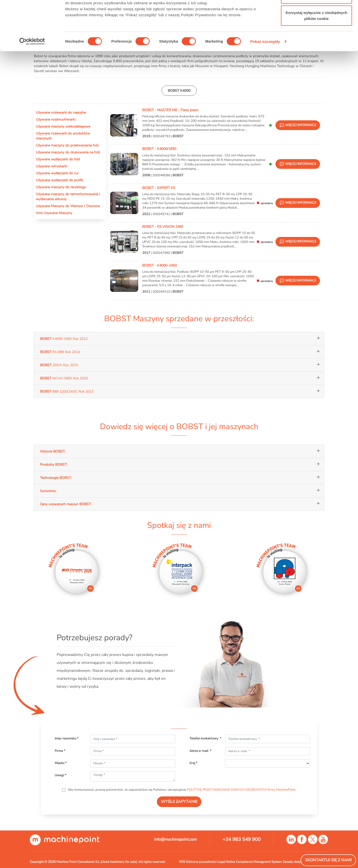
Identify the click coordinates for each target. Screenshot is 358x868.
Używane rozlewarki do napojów (61, 112)
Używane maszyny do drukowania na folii (68, 152)
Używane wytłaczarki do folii (58, 159)
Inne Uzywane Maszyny (54, 213)
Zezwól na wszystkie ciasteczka (316, 13)
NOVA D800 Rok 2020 (64, 378)
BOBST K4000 (179, 91)
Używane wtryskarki (51, 166)
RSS (182, 862)
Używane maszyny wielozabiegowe (63, 126)
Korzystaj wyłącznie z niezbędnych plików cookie (316, 49)
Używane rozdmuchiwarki (56, 119)
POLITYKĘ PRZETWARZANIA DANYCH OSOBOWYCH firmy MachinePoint (241, 790)
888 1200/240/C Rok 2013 (67, 391)
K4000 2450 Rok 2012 (64, 339)
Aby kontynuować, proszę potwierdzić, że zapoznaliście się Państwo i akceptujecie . (182, 790)
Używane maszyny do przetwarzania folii (67, 145)
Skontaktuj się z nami (328, 860)
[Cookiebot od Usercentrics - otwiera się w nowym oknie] (32, 75)
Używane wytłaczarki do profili (59, 180)
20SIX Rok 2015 (59, 365)
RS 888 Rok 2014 (60, 352)
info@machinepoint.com (176, 839)
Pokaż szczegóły (265, 74)
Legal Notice (226, 862)
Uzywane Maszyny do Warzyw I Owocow (68, 206)
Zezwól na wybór (316, 29)
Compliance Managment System (259, 862)
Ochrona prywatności (201, 862)
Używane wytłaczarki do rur (57, 173)
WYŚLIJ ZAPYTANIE (179, 802)
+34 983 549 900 (242, 839)
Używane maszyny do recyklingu (61, 187)
